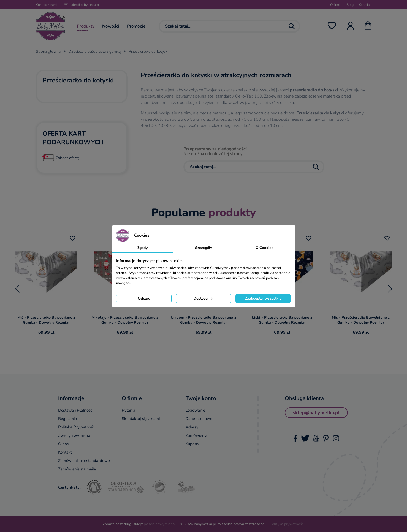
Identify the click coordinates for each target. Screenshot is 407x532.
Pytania (129, 410)
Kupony (192, 444)
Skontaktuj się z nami (141, 419)
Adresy (192, 427)
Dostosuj (203, 298)
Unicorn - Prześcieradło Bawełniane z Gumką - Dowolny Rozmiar (203, 320)
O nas (64, 444)
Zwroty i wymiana (74, 435)
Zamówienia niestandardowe (84, 461)
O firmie (336, 5)
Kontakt (364, 5)
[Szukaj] (229, 26)
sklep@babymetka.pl (85, 5)
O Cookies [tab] (265, 248)
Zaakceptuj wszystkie (263, 298)
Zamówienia (196, 435)
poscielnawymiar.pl (160, 524)
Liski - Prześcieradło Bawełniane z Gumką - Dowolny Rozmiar (282, 320)
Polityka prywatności (287, 524)
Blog (350, 5)
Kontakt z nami (47, 5)
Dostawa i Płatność (75, 410)
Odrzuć (144, 298)
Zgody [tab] (143, 248)
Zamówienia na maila (77, 469)
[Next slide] (390, 289)
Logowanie (195, 410)
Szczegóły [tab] (204, 248)
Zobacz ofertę (68, 158)
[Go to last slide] (17, 289)
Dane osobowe (199, 419)
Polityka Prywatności (77, 427)
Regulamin (68, 419)
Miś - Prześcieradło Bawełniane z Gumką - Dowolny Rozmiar (46, 320)
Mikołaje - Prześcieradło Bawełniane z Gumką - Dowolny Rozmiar (125, 320)
